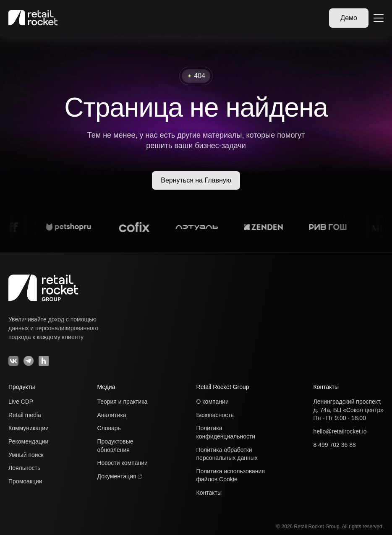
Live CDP (21, 402)
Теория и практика (122, 402)
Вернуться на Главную (196, 180)
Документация (119, 476)
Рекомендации (28, 441)
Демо (349, 18)
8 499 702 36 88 (335, 445)
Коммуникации (29, 428)
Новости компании (122, 463)
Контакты (209, 493)
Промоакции (25, 481)
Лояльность (24, 468)
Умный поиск (26, 455)
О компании (213, 402)
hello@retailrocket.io (340, 431)
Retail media (25, 415)
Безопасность (215, 415)
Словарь (109, 428)
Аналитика (111, 415)
